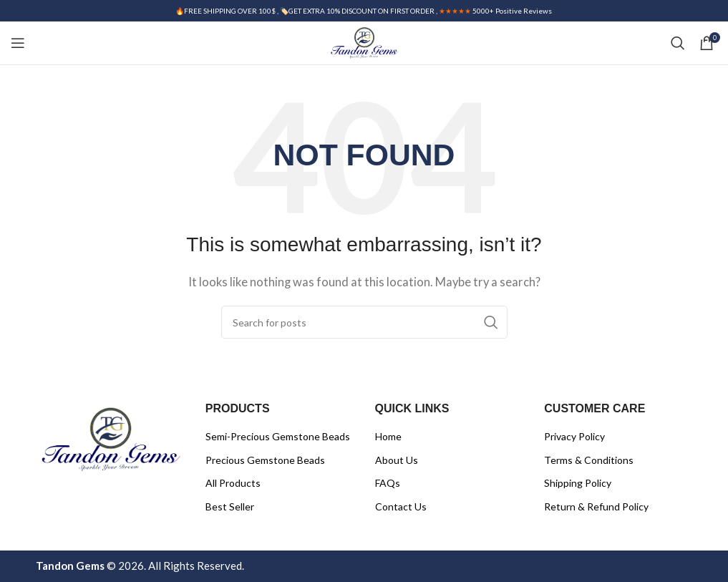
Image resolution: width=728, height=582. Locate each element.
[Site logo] (364, 42)
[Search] (678, 43)
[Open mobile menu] (18, 43)
